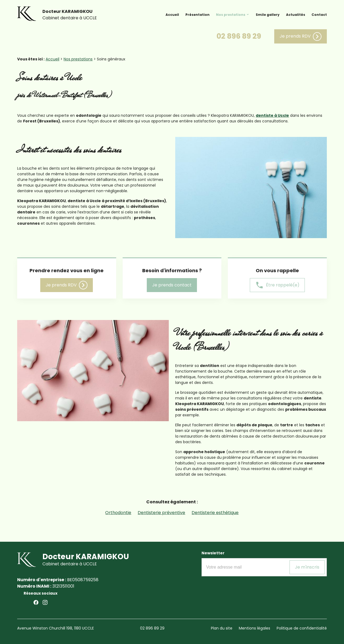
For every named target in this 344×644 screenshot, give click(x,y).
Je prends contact (172, 285)
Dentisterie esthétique (215, 513)
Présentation (197, 15)
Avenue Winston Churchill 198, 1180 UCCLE (56, 628)
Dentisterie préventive (161, 513)
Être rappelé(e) (277, 285)
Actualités (296, 15)
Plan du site (222, 628)
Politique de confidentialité (302, 628)
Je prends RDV (301, 37)
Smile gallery (268, 15)
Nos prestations (231, 15)
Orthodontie (118, 513)
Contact (319, 15)
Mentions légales (255, 628)
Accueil (172, 15)
